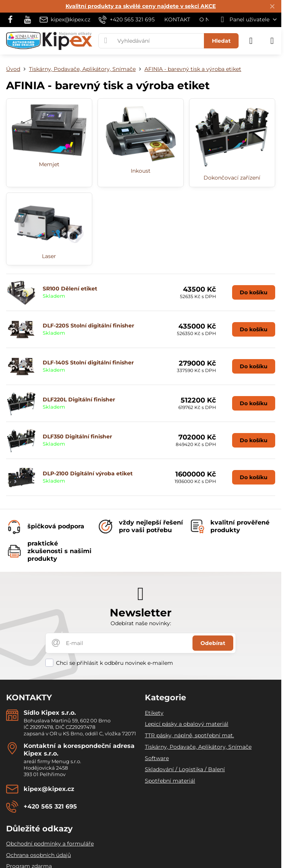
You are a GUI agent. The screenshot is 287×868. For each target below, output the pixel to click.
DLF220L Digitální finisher (79, 400)
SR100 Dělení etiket (70, 289)
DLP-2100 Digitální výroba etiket (88, 473)
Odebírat (213, 643)
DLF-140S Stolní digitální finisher (88, 363)
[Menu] (272, 41)
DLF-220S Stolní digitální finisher (88, 326)
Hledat (221, 41)
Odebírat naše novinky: (141, 623)
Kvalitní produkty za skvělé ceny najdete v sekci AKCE (141, 6)
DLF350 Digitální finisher (77, 436)
